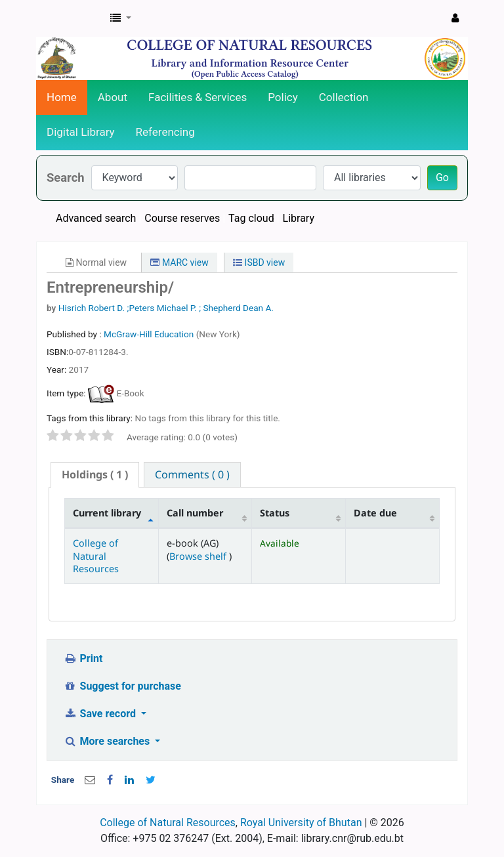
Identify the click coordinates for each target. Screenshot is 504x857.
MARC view (179, 262)
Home (62, 97)
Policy (283, 97)
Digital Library (81, 132)
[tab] (95, 475)
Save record (101, 714)
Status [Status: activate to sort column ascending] (275, 513)
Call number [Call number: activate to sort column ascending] (195, 513)
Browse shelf (199, 556)
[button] (121, 18)
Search (66, 178)
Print (83, 658)
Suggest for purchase (122, 686)
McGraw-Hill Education (150, 334)
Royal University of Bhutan (301, 823)
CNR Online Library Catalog (70, 18)
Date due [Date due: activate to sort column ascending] (375, 513)
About (113, 97)
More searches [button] (108, 741)
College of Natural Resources (96, 556)
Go (442, 178)
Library (299, 218)
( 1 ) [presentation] (95, 474)
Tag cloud (251, 218)
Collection (344, 97)
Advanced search (96, 218)
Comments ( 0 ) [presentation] (192, 474)
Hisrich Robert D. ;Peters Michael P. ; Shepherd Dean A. (166, 308)
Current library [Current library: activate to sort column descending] (107, 513)
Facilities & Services (198, 97)
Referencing (165, 132)
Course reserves (182, 218)
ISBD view (259, 262)
